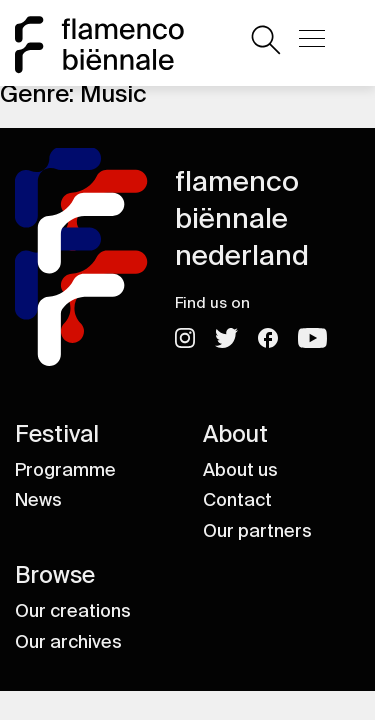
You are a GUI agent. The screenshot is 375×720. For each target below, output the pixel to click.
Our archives (68, 642)
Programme (65, 470)
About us (240, 470)
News (38, 500)
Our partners (257, 531)
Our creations (73, 611)
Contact (237, 500)
